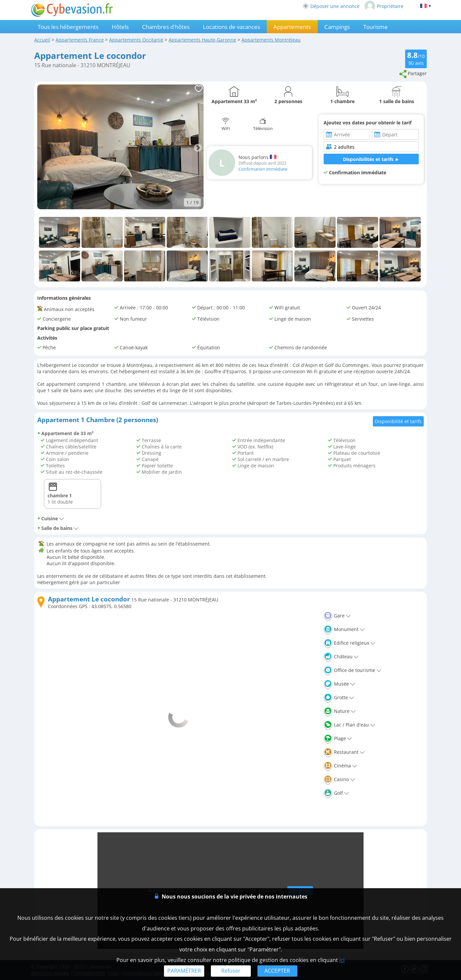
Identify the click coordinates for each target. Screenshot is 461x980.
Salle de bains (58, 528)
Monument (344, 629)
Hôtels (120, 27)
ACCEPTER (277, 971)
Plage (338, 738)
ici (342, 960)
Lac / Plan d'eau (349, 725)
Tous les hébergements (68, 27)
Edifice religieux (349, 643)
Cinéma (340, 766)
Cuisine (51, 518)
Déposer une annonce (331, 6)
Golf (336, 793)
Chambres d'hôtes (166, 27)
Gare (337, 616)
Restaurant (344, 752)
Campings (337, 27)
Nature (340, 711)
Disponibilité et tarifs (398, 421)
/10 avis (416, 58)
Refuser (231, 971)
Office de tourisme (352, 670)
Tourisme (376, 27)
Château (341, 656)
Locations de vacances (231, 27)
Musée (339, 684)
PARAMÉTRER (184, 971)
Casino (339, 779)
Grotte (339, 697)
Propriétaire (384, 6)
